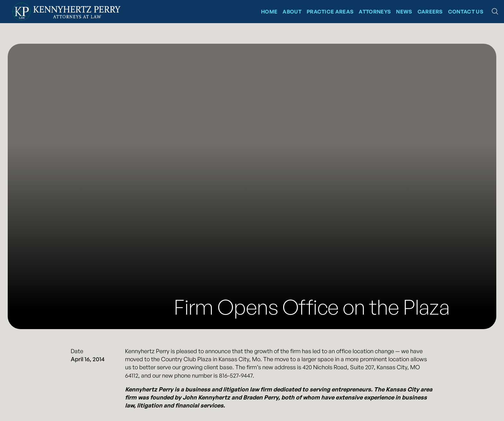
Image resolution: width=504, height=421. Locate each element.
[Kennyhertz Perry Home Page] (66, 12)
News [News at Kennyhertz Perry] (404, 12)
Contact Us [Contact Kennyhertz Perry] (466, 12)
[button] (495, 12)
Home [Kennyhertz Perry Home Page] (269, 12)
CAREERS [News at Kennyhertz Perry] (430, 12)
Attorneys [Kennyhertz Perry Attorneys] (375, 12)
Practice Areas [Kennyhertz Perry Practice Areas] (330, 12)
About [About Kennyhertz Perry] (292, 12)
